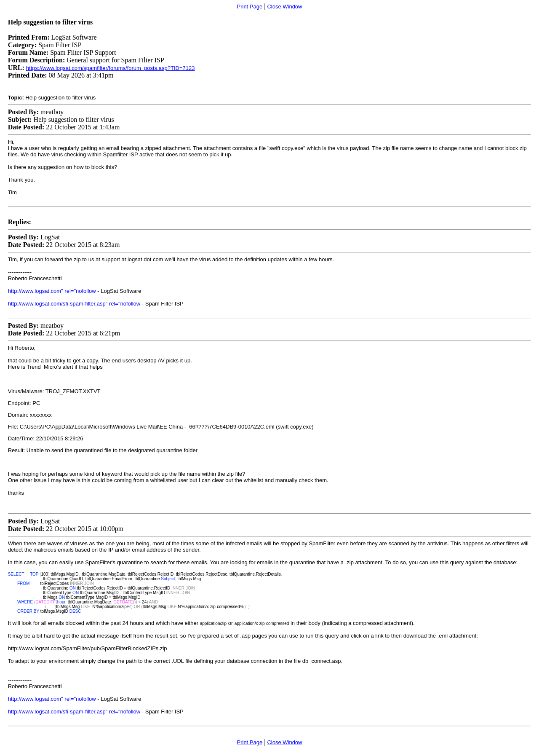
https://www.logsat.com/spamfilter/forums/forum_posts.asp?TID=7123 (111, 68)
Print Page (250, 7)
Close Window (284, 7)
